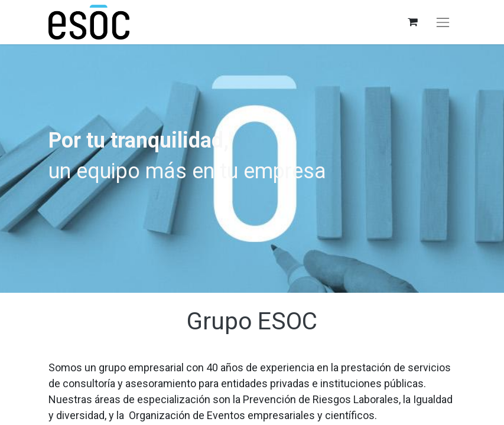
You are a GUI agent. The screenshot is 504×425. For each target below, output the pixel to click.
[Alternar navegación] (443, 22)
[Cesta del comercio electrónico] (412, 22)
